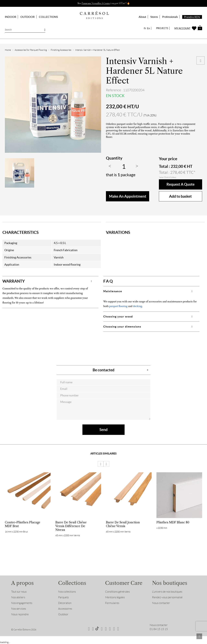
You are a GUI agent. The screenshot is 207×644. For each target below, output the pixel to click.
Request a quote (181, 184)
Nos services (19, 609)
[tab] (50, 281)
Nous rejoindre (20, 615)
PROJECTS (162, 28)
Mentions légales (115, 598)
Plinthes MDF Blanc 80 (173, 522)
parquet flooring (118, 306)
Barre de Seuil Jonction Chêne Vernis (123, 524)
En (148, 28)
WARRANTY (14, 281)
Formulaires (112, 603)
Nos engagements (22, 603)
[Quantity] (124, 167)
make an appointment (128, 196)
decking (138, 306)
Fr (145, 28)
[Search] (25, 29)
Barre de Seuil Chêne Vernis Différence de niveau (71, 526)
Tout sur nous (19, 592)
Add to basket (180, 196)
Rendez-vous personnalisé (167, 598)
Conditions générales (117, 592)
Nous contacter (161, 603)
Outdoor (63, 615)
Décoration (65, 603)
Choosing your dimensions (122, 327)
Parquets (63, 598)
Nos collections (67, 592)
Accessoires (65, 609)
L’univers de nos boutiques (167, 592)
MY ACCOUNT (182, 28)
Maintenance (113, 291)
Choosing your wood (118, 316)
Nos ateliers (18, 598)
